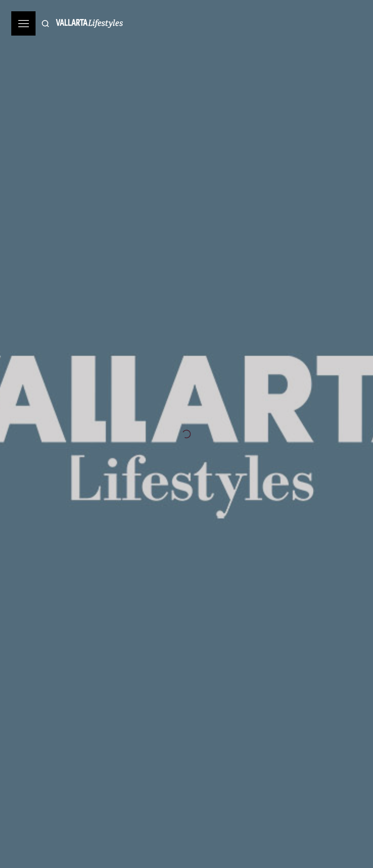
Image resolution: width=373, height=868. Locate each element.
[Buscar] (45, 23)
